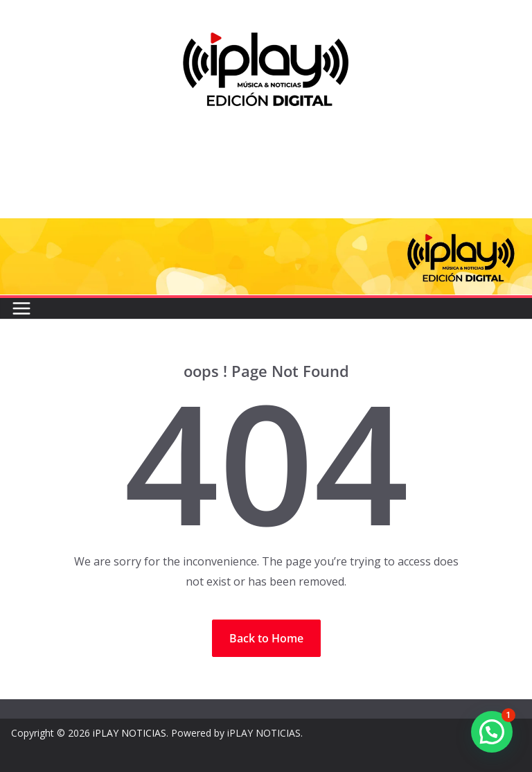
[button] (492, 732)
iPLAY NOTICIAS (130, 733)
